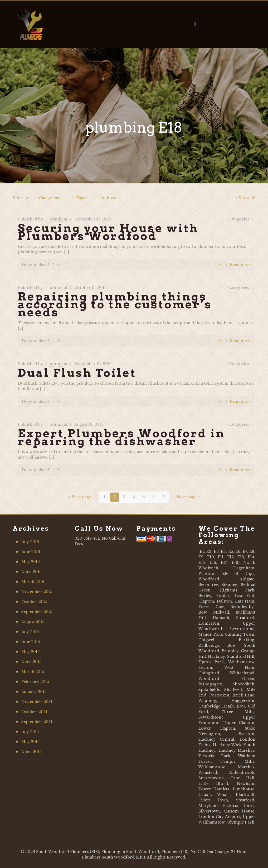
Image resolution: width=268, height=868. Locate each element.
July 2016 (30, 542)
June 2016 (31, 552)
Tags (80, 198)
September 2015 (37, 612)
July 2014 (30, 732)
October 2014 (34, 712)
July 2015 (30, 632)
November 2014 (37, 702)
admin (56, 219)
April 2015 (31, 662)
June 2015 (31, 642)
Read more (241, 265)
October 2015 (34, 602)
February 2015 (35, 682)
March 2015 (33, 672)
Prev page (79, 497)
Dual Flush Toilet (77, 373)
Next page (189, 497)
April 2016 (31, 572)
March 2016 (33, 582)
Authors (108, 198)
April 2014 (31, 752)
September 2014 (37, 722)
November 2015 (37, 592)
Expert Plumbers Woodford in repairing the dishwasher (121, 437)
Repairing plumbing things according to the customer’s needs (115, 304)
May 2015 (30, 652)
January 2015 (34, 692)
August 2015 (33, 622)
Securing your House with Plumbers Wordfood (108, 232)
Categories (49, 198)
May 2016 (31, 562)
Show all (244, 198)
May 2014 (31, 742)
